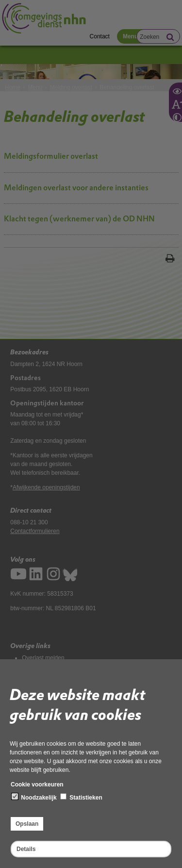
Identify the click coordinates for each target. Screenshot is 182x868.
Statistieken (81, 797)
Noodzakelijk (34, 797)
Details (26, 849)
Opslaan (27, 824)
